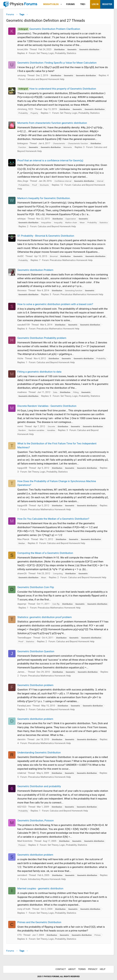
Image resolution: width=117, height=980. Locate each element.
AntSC (21, 256)
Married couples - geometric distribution (40, 888)
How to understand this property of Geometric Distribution (57, 89)
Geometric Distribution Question (36, 651)
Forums (70, 4)
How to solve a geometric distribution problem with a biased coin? (55, 304)
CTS (19, 935)
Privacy (93, 969)
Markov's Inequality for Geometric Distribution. (44, 198)
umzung (21, 75)
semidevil (22, 875)
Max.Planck (23, 539)
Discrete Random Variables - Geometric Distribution (47, 406)
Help (103, 969)
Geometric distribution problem (35, 719)
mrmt (20, 426)
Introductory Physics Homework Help (47, 879)
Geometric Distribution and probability (39, 786)
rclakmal (22, 773)
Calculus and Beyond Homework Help (45, 79)
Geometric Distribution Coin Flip (36, 587)
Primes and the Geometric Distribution (39, 922)
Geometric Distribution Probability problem (42, 338)
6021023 (22, 807)
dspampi (22, 604)
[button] (61, 4)
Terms (82, 969)
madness (22, 392)
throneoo (22, 290)
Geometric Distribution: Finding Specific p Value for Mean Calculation (57, 63)
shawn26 (22, 573)
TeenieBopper (24, 638)
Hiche (20, 358)
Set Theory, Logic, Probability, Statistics (56, 53)
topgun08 (22, 468)
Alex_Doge (23, 181)
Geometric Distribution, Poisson (36, 820)
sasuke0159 (24, 325)
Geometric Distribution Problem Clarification (49, 29)
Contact (61, 969)
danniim (21, 739)
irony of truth (24, 909)
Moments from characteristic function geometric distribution (52, 123)
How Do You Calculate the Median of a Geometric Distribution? (53, 519)
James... (22, 672)
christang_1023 (25, 109)
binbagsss (23, 143)
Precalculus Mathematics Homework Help (71, 260)
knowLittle (23, 49)
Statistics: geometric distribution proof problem (45, 617)
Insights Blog (51, 4)
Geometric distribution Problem (35, 270)
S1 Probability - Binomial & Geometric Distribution (46, 236)
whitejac (22, 219)
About (72, 969)
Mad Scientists (25, 841)
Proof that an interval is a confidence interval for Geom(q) (50, 160)
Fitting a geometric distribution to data (39, 372)
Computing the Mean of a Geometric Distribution (45, 553)
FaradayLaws (24, 706)
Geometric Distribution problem (35, 685)
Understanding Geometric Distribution (39, 752)
